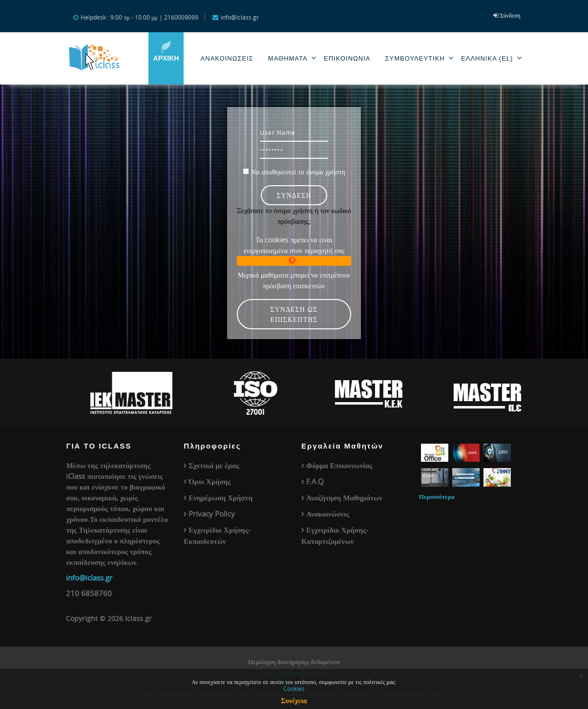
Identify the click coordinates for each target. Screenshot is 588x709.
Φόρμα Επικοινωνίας (339, 465)
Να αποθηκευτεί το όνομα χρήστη (298, 172)
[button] (294, 261)
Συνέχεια (294, 700)
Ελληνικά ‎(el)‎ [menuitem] (492, 58)
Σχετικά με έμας (214, 465)
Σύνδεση (510, 15)
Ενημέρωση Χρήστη (220, 497)
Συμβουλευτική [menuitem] (419, 58)
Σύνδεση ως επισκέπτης (294, 314)
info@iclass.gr (89, 578)
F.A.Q (315, 481)
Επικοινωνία (347, 58)
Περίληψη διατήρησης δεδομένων (294, 662)
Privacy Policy (212, 514)
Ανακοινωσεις (227, 58)
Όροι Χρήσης (210, 481)
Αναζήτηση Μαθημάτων (344, 497)
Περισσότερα (437, 496)
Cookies (294, 688)
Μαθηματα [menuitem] (292, 58)
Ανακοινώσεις (328, 514)
